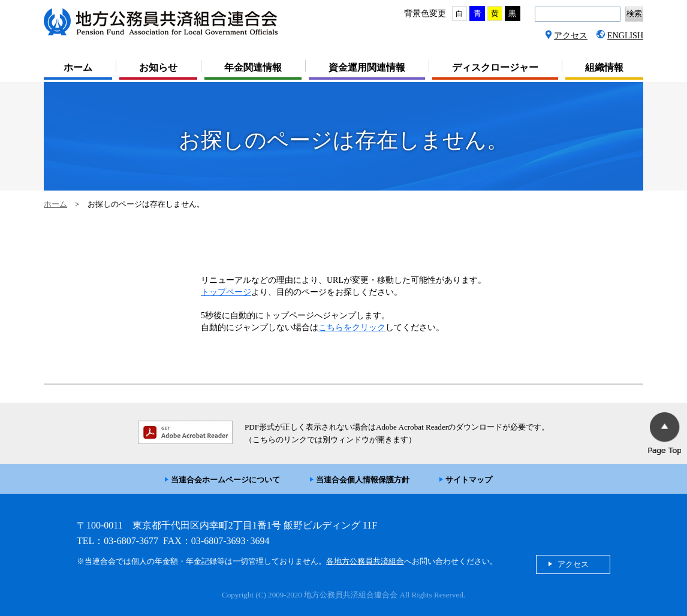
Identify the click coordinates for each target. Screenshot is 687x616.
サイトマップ (469, 480)
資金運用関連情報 (367, 67)
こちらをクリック (352, 327)
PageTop (665, 434)
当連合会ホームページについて (225, 480)
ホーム (78, 67)
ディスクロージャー (495, 67)
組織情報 (604, 67)
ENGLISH (625, 36)
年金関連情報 (253, 67)
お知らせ (158, 67)
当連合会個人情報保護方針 (363, 480)
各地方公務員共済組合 (365, 561)
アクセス (571, 36)
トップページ (226, 292)
